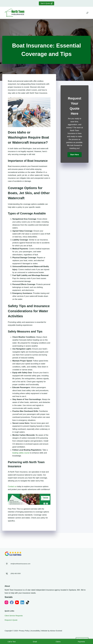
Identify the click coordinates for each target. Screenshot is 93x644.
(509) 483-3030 (16, 573)
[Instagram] (6, 602)
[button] (75, 155)
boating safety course (21, 453)
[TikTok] (28, 602)
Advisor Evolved (56, 631)
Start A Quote (46, 3)
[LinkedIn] (22, 602)
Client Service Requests (14, 616)
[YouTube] (17, 602)
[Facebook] (12, 602)
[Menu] (87, 13)
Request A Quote (11, 620)
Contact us (12, 486)
